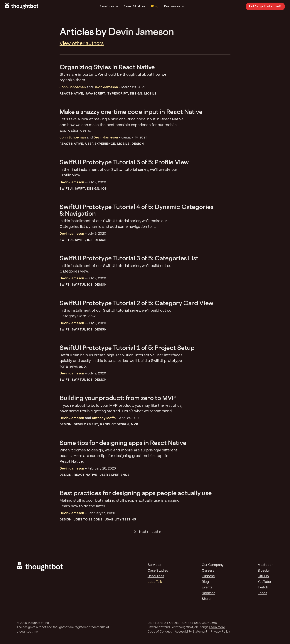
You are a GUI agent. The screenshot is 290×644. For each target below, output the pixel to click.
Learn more (217, 627)
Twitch (263, 588)
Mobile (150, 94)
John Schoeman (73, 87)
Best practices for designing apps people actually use (136, 493)
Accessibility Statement (191, 632)
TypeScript (118, 94)
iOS (104, 189)
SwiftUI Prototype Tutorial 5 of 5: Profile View (124, 162)
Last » (156, 532)
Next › (144, 532)
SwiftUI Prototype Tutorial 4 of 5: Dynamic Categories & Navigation (136, 210)
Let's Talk (155, 582)
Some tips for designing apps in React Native (123, 443)
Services (109, 6)
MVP (135, 425)
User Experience (100, 144)
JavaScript (95, 94)
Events (207, 588)
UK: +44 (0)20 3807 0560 (200, 623)
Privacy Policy (220, 632)
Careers (208, 571)
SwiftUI (66, 189)
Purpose (208, 576)
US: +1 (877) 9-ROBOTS (163, 623)
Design (136, 94)
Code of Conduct (160, 632)
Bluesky (264, 571)
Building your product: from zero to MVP (118, 398)
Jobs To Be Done (88, 520)
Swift (80, 189)
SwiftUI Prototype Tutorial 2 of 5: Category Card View (136, 303)
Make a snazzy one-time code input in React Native (131, 112)
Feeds (262, 593)
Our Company (213, 565)
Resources (174, 6)
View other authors (82, 44)
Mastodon (265, 565)
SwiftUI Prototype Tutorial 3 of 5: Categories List (129, 258)
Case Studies (135, 6)
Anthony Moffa (104, 418)
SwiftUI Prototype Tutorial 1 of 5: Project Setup (127, 348)
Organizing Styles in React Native (107, 67)
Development (86, 425)
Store (206, 599)
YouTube (264, 582)
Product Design (115, 425)
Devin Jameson (141, 31)
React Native (71, 94)
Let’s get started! (265, 6)
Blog (155, 6)
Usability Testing (120, 520)
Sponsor (208, 593)
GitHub (263, 576)
